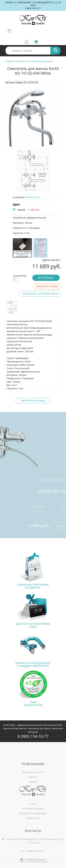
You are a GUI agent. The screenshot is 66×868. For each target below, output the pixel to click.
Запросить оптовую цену (40, 294)
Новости (33, 801)
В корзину (46, 278)
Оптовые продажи (33, 825)
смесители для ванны (41, 61)
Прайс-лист (33, 834)
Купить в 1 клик (47, 286)
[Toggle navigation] (9, 31)
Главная (9, 61)
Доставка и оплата (33, 796)
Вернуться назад (33, 401)
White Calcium (33, 197)
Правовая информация (33, 830)
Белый (21, 210)
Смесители (22, 61)
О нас (33, 820)
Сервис (33, 805)
